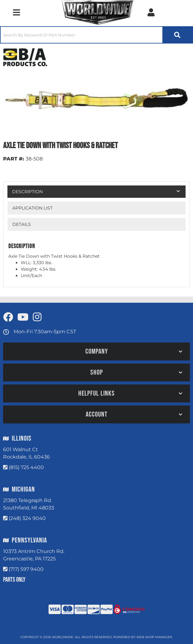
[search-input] (81, 35)
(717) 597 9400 (26, 569)
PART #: (14, 159)
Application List (32, 208)
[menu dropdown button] (16, 12)
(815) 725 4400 (26, 467)
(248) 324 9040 (27, 518)
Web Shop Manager (154, 637)
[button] (96, 35)
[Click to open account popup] (151, 12)
